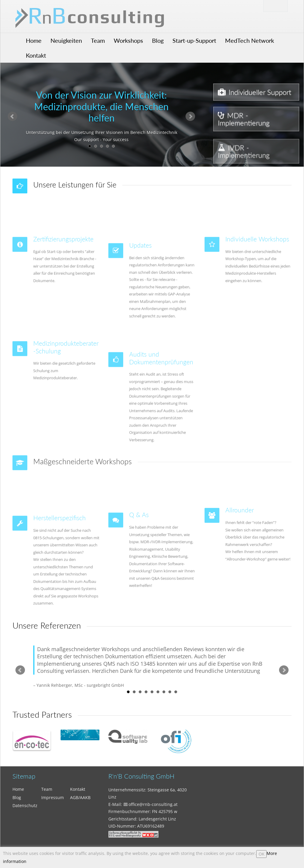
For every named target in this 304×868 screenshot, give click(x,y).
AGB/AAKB (80, 797)
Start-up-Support (194, 40)
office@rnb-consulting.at (153, 804)
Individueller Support (255, 92)
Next (190, 116)
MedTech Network (250, 40)
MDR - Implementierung (244, 123)
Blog (158, 40)
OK (262, 854)
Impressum (53, 797)
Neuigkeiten (66, 40)
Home (34, 40)
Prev (12, 116)
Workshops (128, 40)
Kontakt (36, 55)
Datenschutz (25, 805)
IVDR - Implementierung (244, 166)
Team (98, 40)
